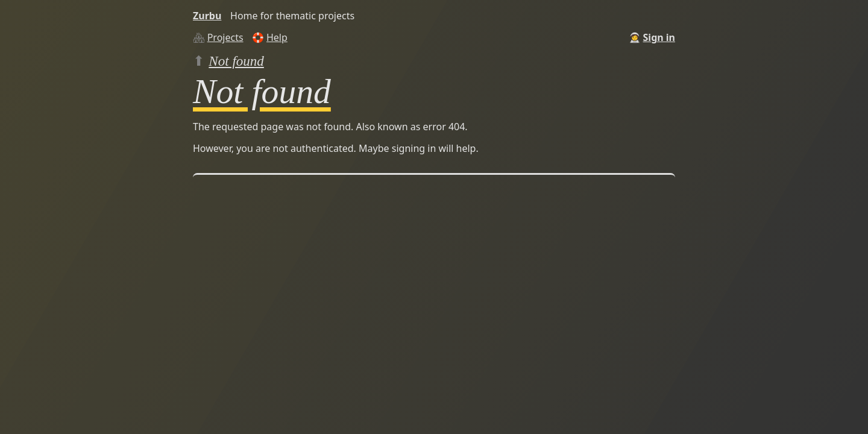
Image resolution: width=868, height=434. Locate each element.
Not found (236, 61)
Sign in (659, 37)
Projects (225, 37)
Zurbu (207, 16)
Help (277, 37)
